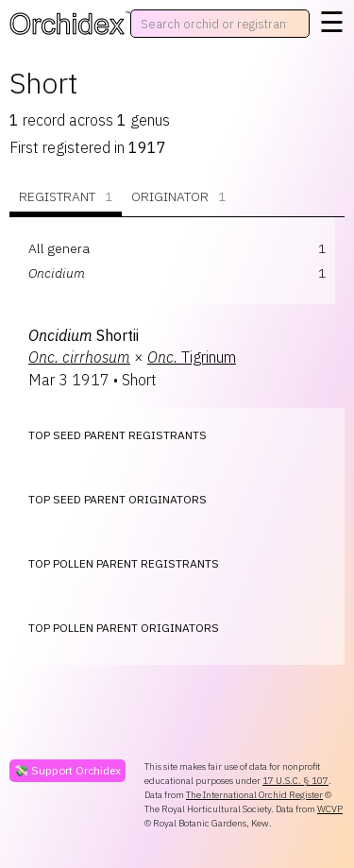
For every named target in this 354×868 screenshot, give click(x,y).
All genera (59, 248)
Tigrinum (192, 357)
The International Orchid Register (254, 795)
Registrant (66, 197)
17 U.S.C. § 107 (295, 781)
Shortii (84, 335)
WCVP (330, 809)
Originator (178, 197)
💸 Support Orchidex (67, 770)
